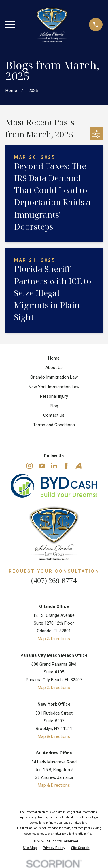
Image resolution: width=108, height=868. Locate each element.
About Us (54, 368)
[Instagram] (30, 466)
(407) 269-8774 (54, 580)
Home (54, 358)
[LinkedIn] (54, 466)
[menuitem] (30, 848)
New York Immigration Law (54, 387)
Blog (54, 406)
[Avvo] (78, 466)
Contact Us (54, 415)
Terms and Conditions (54, 425)
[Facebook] (66, 466)
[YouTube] (42, 466)
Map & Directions (54, 639)
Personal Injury (54, 396)
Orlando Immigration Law (54, 377)
